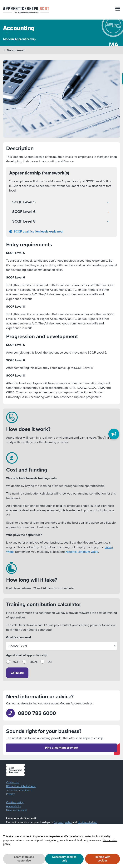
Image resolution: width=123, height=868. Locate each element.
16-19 (16, 662)
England (59, 822)
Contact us (12, 783)
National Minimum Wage (82, 552)
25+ (50, 662)
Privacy (10, 794)
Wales (68, 822)
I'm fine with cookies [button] (102, 859)
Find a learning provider (62, 748)
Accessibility (13, 806)
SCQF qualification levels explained (36, 231)
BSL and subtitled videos (21, 786)
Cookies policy (15, 802)
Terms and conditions (19, 790)
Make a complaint (16, 810)
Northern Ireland (87, 822)
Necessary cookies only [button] (64, 859)
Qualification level (19, 637)
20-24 (33, 662)
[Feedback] (114, 434)
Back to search (14, 50)
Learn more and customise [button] (24, 859)
